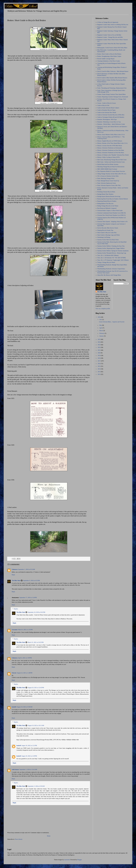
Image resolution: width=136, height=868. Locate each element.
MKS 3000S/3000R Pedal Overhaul (107, 169)
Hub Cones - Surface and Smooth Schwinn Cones (111, 162)
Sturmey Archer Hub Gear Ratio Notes (108, 240)
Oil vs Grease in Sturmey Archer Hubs (108, 176)
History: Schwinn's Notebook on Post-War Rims (111, 153)
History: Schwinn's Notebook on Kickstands (110, 148)
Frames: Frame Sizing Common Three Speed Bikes (112, 94)
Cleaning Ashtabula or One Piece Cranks (109, 61)
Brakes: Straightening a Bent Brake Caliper (109, 56)
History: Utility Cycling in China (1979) (108, 157)
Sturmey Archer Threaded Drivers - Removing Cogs (112, 253)
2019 (99, 355)
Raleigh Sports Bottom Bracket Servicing (109, 196)
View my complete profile (103, 309)
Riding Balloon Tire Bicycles (105, 204)
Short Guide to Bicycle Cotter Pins (107, 233)
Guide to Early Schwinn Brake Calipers (108, 108)
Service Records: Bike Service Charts (108, 228)
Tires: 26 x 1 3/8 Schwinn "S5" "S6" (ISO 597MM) (112, 258)
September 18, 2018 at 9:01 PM (36, 612)
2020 (99, 353)
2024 (99, 342)
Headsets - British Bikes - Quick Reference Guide (111, 124)
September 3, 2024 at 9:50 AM (36, 786)
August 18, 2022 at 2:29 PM (29, 756)
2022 (99, 347)
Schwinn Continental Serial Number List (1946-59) (112, 213)
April (101, 328)
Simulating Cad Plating (104, 237)
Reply (13, 575)
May (101, 325)
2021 (99, 350)
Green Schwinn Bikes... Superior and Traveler (112, 322)
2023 (99, 345)
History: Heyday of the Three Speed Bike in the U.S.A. (113, 143)
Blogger (79, 860)
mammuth (67, 860)
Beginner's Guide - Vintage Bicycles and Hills (110, 37)
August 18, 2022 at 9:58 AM (25, 707)
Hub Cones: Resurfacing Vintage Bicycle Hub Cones (112, 160)
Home (49, 836)
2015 (99, 366)
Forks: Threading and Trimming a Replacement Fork (112, 88)
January (102, 336)
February (102, 333)
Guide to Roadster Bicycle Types (106, 110)
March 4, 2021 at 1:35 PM (25, 630)
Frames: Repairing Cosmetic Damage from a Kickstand (113, 97)
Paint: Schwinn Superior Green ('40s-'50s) (109, 185)
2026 (99, 317)
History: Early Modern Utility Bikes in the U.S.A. (111, 135)
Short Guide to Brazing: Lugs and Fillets (109, 235)
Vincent (14, 673)
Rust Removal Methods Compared (107, 208)
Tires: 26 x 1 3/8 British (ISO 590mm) (108, 255)
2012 (99, 374)
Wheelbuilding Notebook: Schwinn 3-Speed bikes (111, 269)
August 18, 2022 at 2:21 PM (29, 745)
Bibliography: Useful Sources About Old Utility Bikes (112, 48)
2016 (99, 364)
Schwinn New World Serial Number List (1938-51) (111, 215)
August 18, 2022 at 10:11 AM (36, 725)
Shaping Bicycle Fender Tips (105, 230)
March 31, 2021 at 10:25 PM (36, 642)
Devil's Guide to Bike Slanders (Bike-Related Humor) (112, 78)
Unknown (15, 569)
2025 (99, 339)
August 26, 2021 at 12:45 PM (36, 688)
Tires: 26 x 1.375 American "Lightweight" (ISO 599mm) (113, 260)
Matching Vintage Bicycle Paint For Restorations (111, 167)
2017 (99, 361)
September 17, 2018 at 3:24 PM (28, 598)
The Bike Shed (16, 581)
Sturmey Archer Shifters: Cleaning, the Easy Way (111, 246)
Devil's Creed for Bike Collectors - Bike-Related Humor (113, 71)
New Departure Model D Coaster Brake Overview (111, 171)
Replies (16, 609)
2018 (99, 358)
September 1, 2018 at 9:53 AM (27, 569)
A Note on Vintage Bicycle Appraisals (108, 22)
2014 (99, 369)
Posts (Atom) (19, 839)
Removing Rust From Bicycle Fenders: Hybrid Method (113, 199)
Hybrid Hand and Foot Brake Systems (108, 164)
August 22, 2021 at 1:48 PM (25, 673)
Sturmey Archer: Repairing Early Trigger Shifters (111, 248)
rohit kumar (15, 770)
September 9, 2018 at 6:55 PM (31, 581)
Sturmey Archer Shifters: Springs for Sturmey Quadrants (113, 251)
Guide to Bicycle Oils (103, 105)
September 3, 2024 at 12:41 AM (28, 770)
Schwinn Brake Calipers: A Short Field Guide (110, 211)
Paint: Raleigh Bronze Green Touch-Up (108, 181)
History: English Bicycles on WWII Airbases (110, 141)
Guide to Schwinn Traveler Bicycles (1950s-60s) (111, 115)
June (101, 319)
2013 (99, 372)
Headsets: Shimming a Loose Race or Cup (109, 122)
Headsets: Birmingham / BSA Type (107, 119)
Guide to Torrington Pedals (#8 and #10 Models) (111, 117)
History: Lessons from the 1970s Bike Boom (110, 146)
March (101, 331)
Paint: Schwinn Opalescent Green (107, 183)
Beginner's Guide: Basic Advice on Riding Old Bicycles (113, 25)
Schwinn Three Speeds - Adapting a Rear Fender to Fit (112, 222)
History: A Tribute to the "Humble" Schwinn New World (113, 155)
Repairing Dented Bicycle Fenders (107, 201)
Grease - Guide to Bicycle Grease (107, 103)
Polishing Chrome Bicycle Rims (106, 192)
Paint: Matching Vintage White (106, 178)
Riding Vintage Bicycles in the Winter (108, 206)
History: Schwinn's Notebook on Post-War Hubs (111, 150)
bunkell (14, 707)
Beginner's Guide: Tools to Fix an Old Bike (109, 35)
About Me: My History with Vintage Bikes (109, 275)
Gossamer (15, 630)
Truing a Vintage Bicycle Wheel (106, 262)
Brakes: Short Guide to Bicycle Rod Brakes (109, 54)
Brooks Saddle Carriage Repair (106, 59)
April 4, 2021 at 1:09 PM (25, 658)
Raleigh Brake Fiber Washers (105, 194)
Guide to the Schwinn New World (107, 112)
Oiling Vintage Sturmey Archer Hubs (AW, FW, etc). (112, 174)
